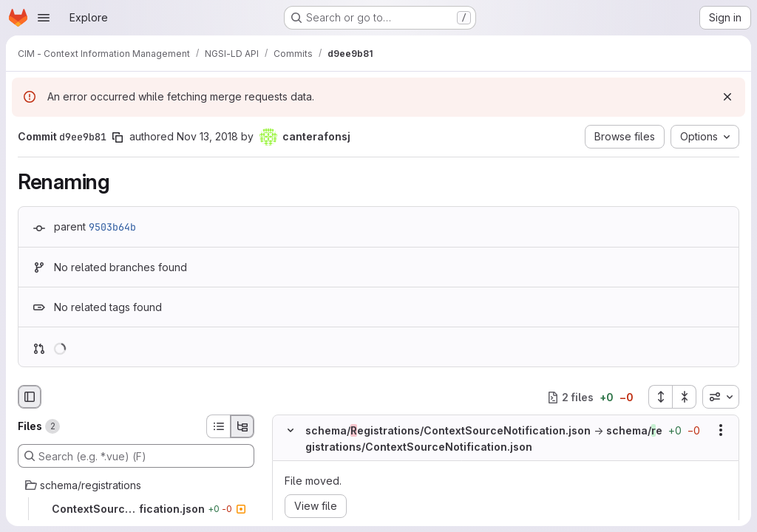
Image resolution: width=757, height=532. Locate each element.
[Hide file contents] (291, 431)
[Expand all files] (660, 397)
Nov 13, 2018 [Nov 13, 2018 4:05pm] (207, 136)
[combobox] (721, 397)
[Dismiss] (727, 97)
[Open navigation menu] (44, 18)
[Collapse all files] (685, 397)
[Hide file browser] (30, 397)
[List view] (218, 426)
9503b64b (112, 227)
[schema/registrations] (136, 485)
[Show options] (721, 431)
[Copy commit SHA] (118, 137)
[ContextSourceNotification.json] (136, 509)
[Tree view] (242, 426)
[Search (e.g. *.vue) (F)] (136, 456)
